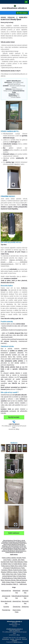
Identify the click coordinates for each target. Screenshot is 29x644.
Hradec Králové (21, 582)
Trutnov (19, 574)
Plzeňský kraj (6, 610)
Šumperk (7, 568)
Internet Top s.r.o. (18, 642)
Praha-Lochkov (6, 558)
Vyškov (8, 574)
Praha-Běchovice (15, 568)
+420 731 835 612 (14, 630)
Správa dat (18, 639)
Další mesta (23, 584)
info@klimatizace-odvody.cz (14, 629)
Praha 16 (10, 564)
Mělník (5, 564)
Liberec (15, 572)
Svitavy (8, 582)
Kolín (8, 562)
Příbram (10, 570)
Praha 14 (15, 576)
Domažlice (9, 584)
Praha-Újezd (22, 576)
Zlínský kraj (25, 607)
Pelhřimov (10, 572)
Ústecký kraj (17, 607)
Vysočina (6, 607)
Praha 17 (13, 582)
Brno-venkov (19, 566)
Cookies (12, 639)
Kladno (13, 566)
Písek (11, 562)
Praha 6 (20, 572)
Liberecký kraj (17, 601)
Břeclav (13, 580)
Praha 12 (15, 584)
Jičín (19, 560)
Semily (3, 584)
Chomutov (8, 580)
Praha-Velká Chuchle (20, 578)
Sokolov (14, 558)
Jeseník (15, 560)
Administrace (6, 639)
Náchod (10, 576)
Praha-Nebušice (18, 562)
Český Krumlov (18, 570)
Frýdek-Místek (18, 564)
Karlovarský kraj (6, 591)
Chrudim (19, 558)
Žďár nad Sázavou (22, 580)
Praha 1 (9, 560)
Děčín (4, 582)
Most (2, 580)
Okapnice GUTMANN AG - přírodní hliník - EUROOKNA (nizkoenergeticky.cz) (14, 262)
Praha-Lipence (6, 566)
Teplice (25, 564)
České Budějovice (7, 578)
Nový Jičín (13, 574)
